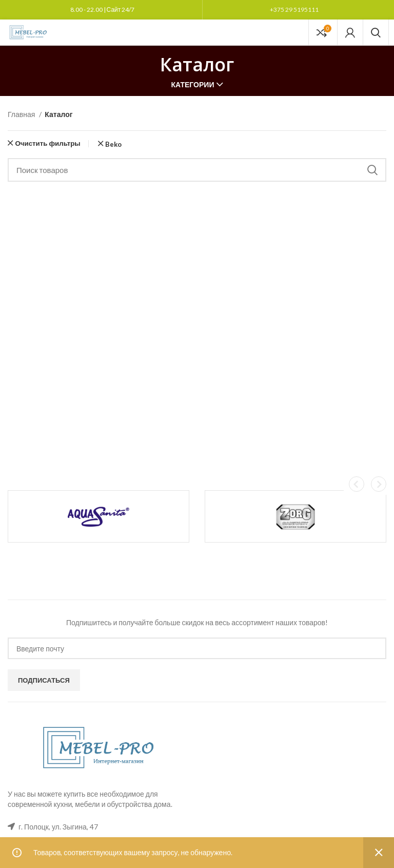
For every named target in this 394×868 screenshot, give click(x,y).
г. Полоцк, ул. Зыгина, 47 (58, 827)
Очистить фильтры (47, 143)
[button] (357, 484)
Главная (22, 114)
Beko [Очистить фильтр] (113, 144)
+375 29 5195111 (294, 9)
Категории (193, 85)
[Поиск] (376, 32)
